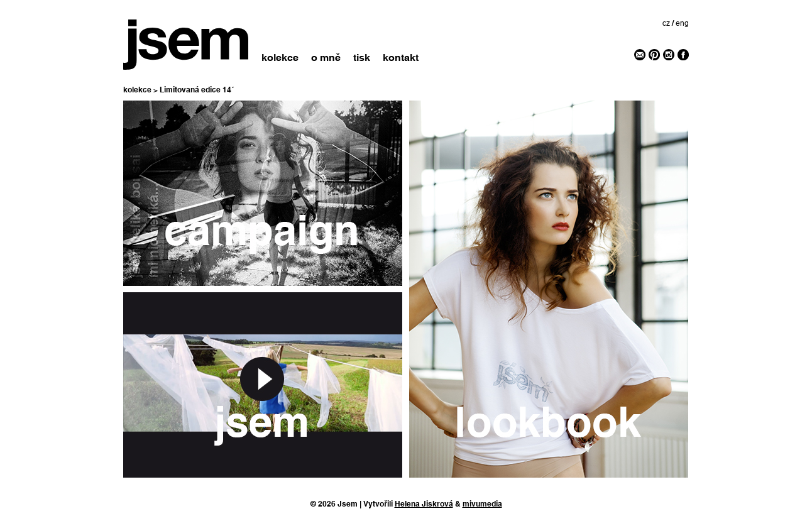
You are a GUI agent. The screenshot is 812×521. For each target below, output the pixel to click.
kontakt (401, 57)
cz (666, 23)
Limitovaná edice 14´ (197, 90)
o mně (326, 57)
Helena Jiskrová (424, 504)
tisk (362, 57)
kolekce (280, 57)
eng (682, 23)
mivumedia (482, 504)
